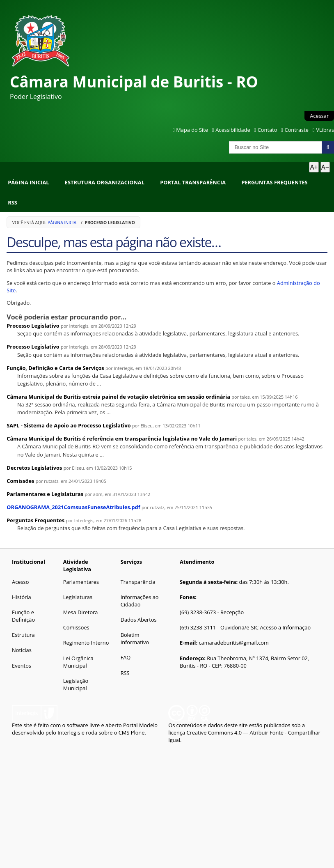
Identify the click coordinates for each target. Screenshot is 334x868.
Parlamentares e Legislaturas (45, 494)
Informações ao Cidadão (140, 601)
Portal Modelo (140, 725)
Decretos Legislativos (34, 468)
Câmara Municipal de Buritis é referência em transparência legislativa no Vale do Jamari (122, 439)
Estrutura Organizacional (105, 182)
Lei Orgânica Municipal (78, 662)
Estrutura (23, 635)
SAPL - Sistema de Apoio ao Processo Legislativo (69, 425)
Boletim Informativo (135, 638)
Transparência (138, 582)
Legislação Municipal (76, 684)
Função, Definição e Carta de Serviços (55, 368)
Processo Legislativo (33, 326)
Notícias (22, 650)
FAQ (126, 657)
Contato (268, 130)
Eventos (22, 666)
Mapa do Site (192, 130)
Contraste (297, 130)
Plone (138, 733)
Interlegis (69, 733)
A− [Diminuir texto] (325, 167)
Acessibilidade (233, 130)
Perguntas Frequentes (274, 182)
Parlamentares (81, 582)
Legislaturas (78, 597)
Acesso (20, 582)
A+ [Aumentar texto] (314, 167)
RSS (13, 202)
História (22, 597)
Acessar (319, 116)
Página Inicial (28, 182)
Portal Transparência (193, 182)
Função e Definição (23, 616)
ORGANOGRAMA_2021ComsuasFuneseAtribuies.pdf (73, 507)
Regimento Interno (86, 643)
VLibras (325, 130)
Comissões (20, 481)
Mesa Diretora (81, 612)
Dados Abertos (139, 620)
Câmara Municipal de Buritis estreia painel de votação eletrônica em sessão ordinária (118, 397)
